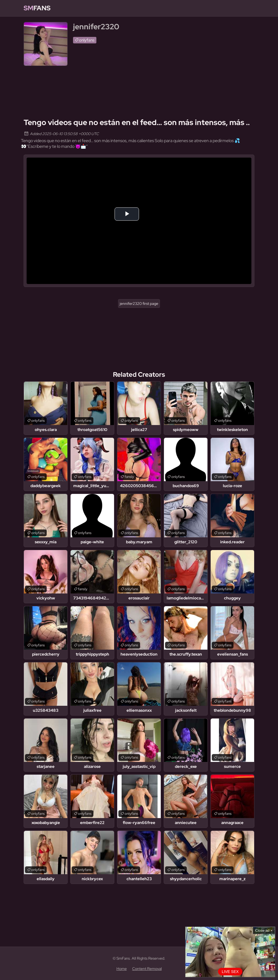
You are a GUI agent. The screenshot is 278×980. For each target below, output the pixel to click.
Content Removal (147, 969)
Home (122, 969)
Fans (37, 8)
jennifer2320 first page (139, 304)
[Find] (249, 8)
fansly (129, 477)
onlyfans (87, 40)
